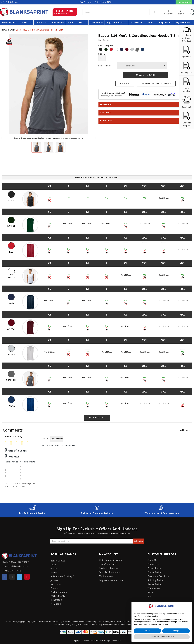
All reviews (186, 430)
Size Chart (105, 113)
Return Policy (154, 584)
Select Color (130, 66)
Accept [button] (176, 631)
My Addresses (106, 576)
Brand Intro (106, 121)
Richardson (56, 600)
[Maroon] (127, 50)
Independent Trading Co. (63, 576)
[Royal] (143, 50)
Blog (150, 596)
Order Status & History (110, 560)
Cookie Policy (154, 572)
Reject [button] (147, 631)
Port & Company (59, 592)
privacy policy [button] (152, 616)
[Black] (101, 50)
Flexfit (53, 565)
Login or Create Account (111, 580)
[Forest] (106, 50)
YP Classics (56, 604)
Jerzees (54, 580)
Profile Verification (108, 568)
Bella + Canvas (58, 561)
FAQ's (150, 592)
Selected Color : (106, 66)
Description (106, 105)
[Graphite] (138, 50)
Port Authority (58, 596)
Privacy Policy (154, 568)
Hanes (54, 572)
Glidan (54, 568)
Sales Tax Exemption (109, 572)
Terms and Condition (158, 576)
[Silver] (132, 50)
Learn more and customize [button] (162, 637)
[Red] (112, 50)
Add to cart (145, 75)
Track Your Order (108, 564)
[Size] (102, 58)
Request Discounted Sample (156, 83)
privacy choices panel (160, 624)
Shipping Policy (155, 580)
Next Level (56, 584)
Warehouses (154, 588)
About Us (152, 560)
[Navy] (122, 50)
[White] (117, 50)
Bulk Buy (125, 83)
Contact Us (169, 14)
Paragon (55, 588)
